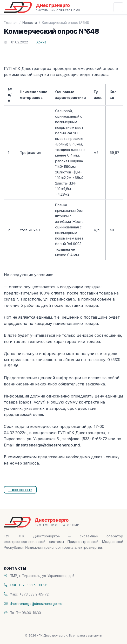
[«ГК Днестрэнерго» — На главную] (42, 7)
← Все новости (20, 490)
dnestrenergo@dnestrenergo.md (36, 604)
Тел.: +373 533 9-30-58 (29, 585)
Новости (30, 23)
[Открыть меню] (118, 7)
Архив (41, 42)
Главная (11, 23)
